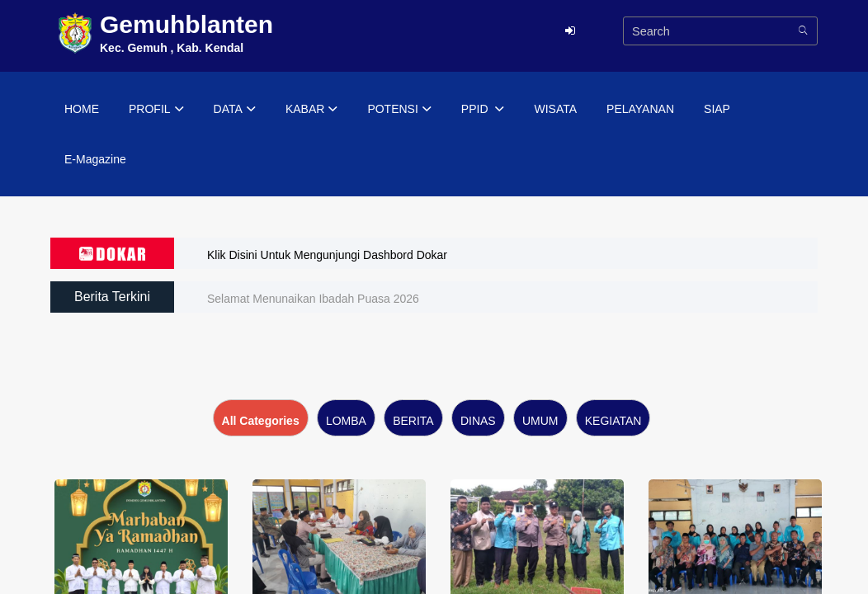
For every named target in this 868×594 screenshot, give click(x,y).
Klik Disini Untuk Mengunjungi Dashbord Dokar (327, 255)
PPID (483, 110)
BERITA (413, 421)
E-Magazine (95, 159)
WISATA (555, 109)
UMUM (540, 421)
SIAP (717, 109)
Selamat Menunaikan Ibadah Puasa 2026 (313, 299)
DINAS (478, 421)
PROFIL (156, 110)
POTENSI (399, 110)
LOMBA (346, 421)
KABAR (311, 110)
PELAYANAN (640, 109)
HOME (82, 109)
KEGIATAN (613, 421)
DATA (235, 110)
